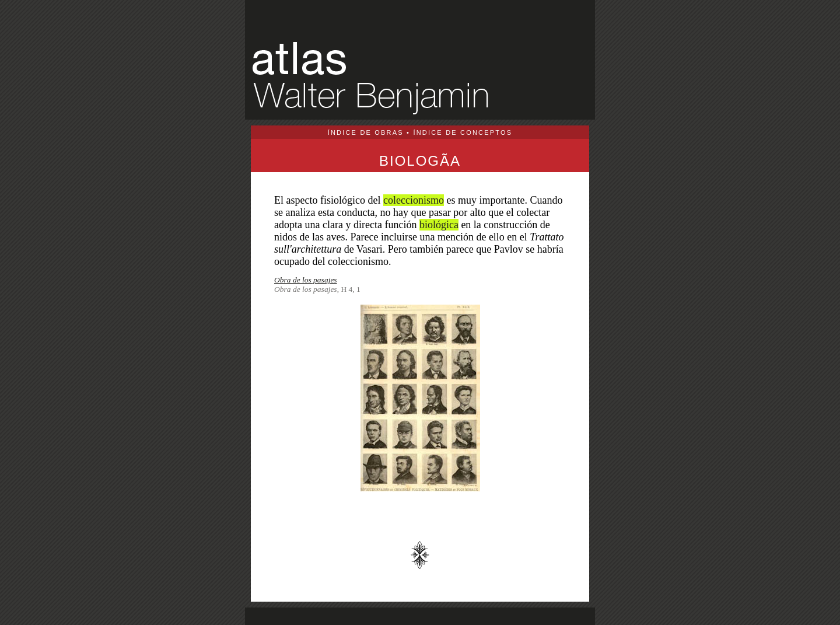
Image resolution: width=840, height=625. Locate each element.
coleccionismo (414, 200)
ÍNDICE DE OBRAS (366, 132)
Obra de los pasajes (306, 280)
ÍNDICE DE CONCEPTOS (463, 132)
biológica (439, 225)
